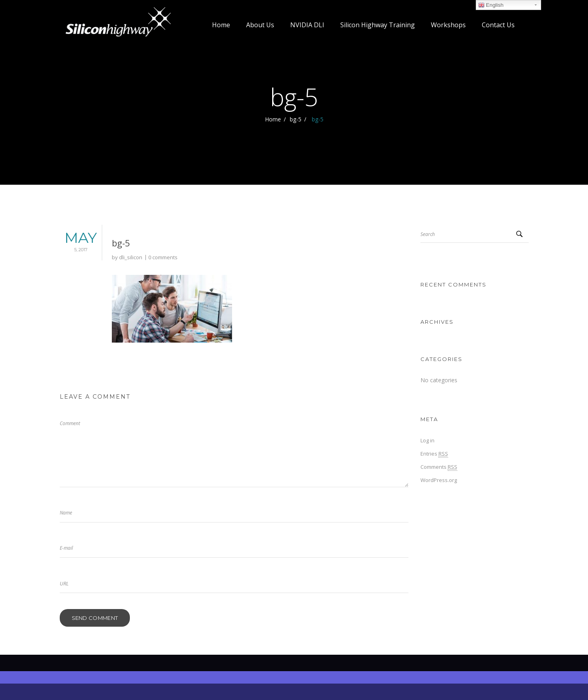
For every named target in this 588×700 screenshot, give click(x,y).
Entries (434, 454)
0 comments (163, 257)
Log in (427, 440)
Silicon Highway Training (378, 25)
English (491, 5)
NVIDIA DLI (307, 25)
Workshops (448, 25)
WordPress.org (439, 480)
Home (221, 25)
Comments (439, 467)
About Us (260, 25)
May (78, 242)
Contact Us (498, 25)
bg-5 (296, 119)
